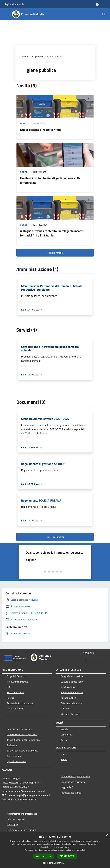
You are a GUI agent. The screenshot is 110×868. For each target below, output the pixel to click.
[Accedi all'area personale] (97, 4)
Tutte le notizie (55, 253)
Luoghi (64, 754)
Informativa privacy (17, 819)
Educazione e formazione (20, 729)
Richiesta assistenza (71, 793)
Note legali (12, 824)
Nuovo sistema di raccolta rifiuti (40, 130)
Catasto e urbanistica (71, 703)
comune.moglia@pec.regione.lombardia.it (29, 795)
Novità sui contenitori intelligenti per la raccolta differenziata (50, 180)
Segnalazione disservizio (73, 782)
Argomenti (37, 57)
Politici (10, 698)
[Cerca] (104, 14)
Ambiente (12, 745)
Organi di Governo (16, 676)
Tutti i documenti (55, 537)
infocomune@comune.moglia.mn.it (27, 791)
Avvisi (23, 123)
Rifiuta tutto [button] (67, 856)
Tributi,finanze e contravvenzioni (24, 740)
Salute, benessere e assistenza (22, 751)
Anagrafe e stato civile (72, 676)
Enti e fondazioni (15, 692)
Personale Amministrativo (20, 703)
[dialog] (55, 850)
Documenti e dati (16, 709)
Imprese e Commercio (72, 692)
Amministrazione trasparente (22, 814)
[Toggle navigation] (6, 14)
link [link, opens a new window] (84, 850)
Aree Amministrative (18, 682)
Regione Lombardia (14, 4)
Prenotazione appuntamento (75, 776)
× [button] (107, 835)
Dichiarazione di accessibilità (21, 830)
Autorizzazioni (14, 756)
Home (25, 57)
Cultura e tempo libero (72, 682)
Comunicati (66, 735)
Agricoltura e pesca (17, 761)
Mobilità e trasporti (70, 714)
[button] (55, 863)
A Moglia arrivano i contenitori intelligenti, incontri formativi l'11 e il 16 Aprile (52, 233)
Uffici (10, 687)
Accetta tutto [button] (43, 856)
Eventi (64, 759)
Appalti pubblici (68, 698)
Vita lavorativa (68, 687)
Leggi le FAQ (67, 787)
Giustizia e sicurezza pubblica (22, 734)
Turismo (65, 709)
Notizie (24, 172)
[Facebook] (86, 661)
